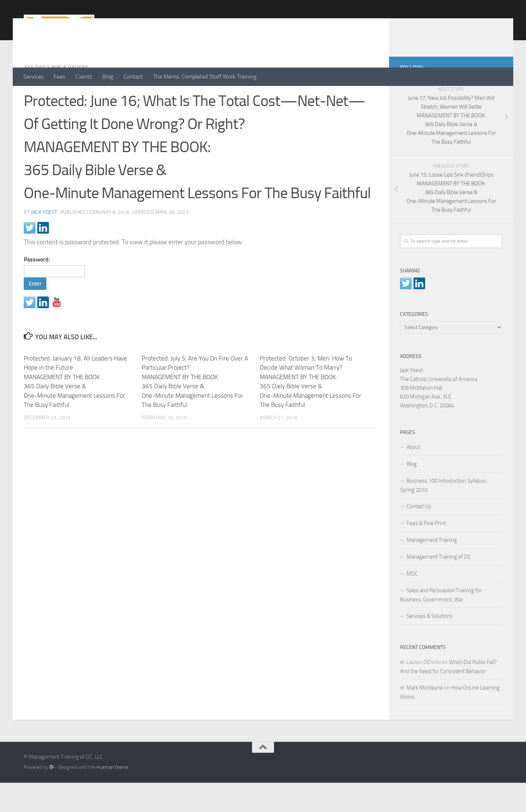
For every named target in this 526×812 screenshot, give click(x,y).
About (413, 476)
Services (33, 77)
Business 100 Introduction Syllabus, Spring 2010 (443, 515)
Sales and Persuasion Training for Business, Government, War (441, 624)
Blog (108, 77)
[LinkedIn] (486, 95)
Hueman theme (112, 796)
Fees (59, 77)
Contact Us (419, 536)
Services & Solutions (430, 645)
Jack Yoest (44, 241)
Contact (133, 77)
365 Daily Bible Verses (56, 97)
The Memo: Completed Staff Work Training (205, 77)
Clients (84, 77)
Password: (55, 296)
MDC (412, 603)
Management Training (432, 569)
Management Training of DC (439, 586)
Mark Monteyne (425, 717)
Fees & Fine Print (426, 552)
